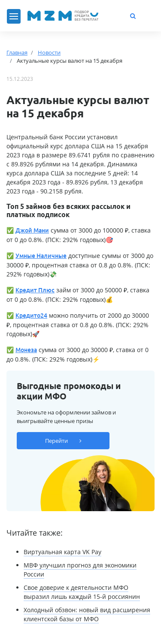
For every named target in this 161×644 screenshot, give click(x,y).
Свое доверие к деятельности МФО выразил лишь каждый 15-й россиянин (82, 592)
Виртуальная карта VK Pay (62, 552)
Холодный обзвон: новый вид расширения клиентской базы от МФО (87, 614)
